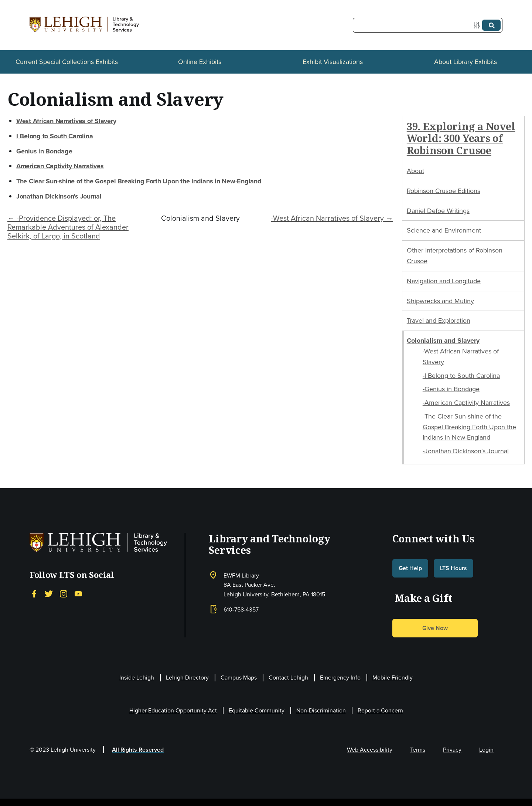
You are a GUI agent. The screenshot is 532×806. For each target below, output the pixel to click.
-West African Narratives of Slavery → (332, 218)
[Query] (428, 25)
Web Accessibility (370, 750)
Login (486, 750)
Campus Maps (239, 678)
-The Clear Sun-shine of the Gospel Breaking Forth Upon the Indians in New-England (469, 427)
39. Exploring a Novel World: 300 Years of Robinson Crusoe (461, 138)
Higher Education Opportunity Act (173, 710)
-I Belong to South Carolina (461, 376)
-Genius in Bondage (451, 389)
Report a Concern (380, 710)
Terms (418, 750)
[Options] (478, 25)
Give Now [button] (435, 628)
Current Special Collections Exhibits (67, 62)
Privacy (452, 750)
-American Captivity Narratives (466, 403)
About (415, 171)
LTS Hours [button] (453, 568)
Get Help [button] (410, 568)
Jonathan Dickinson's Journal (59, 196)
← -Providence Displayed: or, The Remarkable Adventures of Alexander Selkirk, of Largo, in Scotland (68, 227)
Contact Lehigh (288, 678)
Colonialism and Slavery (443, 341)
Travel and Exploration (439, 321)
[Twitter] (49, 594)
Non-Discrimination (321, 710)
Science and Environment (444, 230)
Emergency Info (340, 678)
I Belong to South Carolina (54, 136)
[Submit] (491, 25)
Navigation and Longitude (444, 281)
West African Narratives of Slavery (66, 121)
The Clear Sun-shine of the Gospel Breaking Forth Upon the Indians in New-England (139, 181)
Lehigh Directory (187, 678)
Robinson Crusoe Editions (444, 191)
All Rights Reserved (138, 750)
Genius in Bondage (44, 151)
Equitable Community (257, 710)
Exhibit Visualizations (333, 62)
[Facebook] (34, 594)
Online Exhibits (200, 62)
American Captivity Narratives (60, 166)
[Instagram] (64, 594)
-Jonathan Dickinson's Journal (466, 451)
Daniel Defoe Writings (438, 211)
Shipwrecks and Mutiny (440, 301)
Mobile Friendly (393, 678)
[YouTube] (78, 594)
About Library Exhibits (465, 62)
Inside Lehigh (137, 678)
